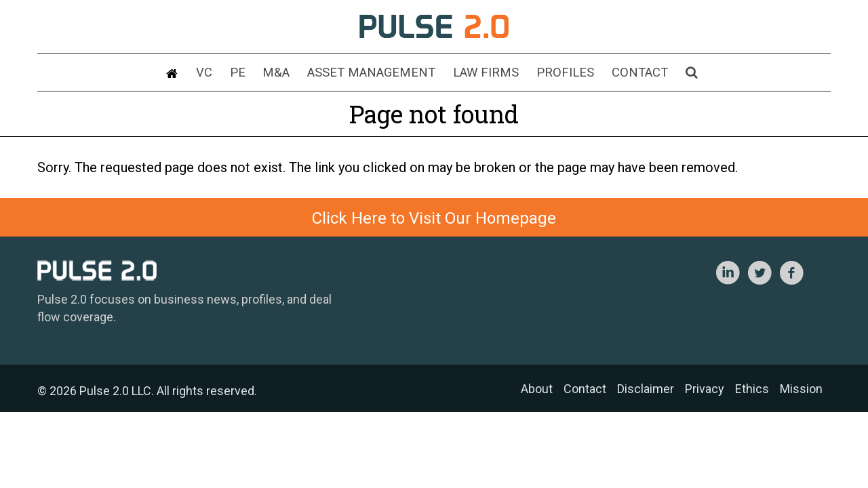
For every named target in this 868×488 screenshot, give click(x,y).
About (537, 389)
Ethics (752, 389)
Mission (801, 389)
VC (229, 74)
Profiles (553, 74)
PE (257, 74)
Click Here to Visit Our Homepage (434, 218)
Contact (620, 74)
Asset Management (377, 74)
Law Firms (482, 74)
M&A (291, 74)
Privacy (705, 389)
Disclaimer (646, 389)
